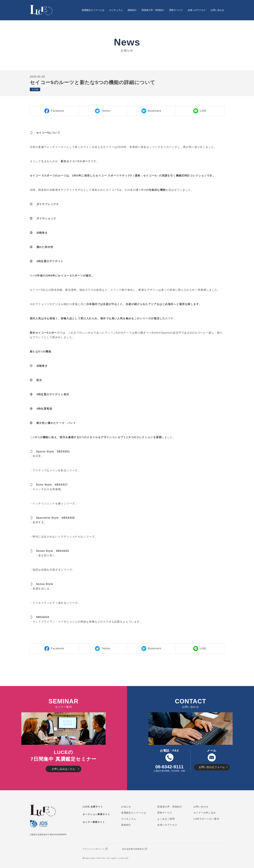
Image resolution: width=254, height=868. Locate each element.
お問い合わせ (217, 10)
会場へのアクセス (197, 10)
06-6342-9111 (169, 767)
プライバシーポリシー (93, 849)
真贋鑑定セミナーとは (93, 10)
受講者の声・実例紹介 (153, 10)
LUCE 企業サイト (93, 807)
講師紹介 (132, 10)
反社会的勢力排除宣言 (133, 849)
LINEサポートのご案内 (206, 819)
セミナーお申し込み (205, 813)
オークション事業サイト (96, 814)
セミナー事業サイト (94, 822)
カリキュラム (116, 10)
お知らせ (126, 807)
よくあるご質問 (166, 819)
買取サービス (176, 10)
